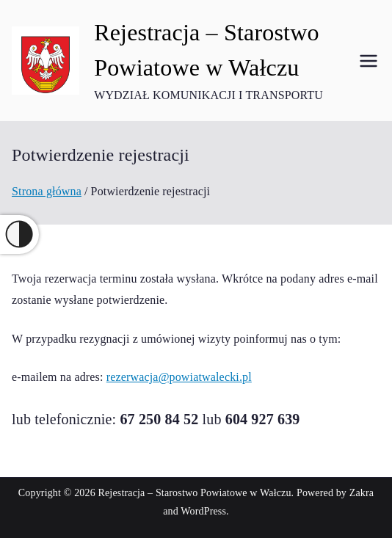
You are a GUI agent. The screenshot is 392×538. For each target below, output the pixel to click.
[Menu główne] (369, 61)
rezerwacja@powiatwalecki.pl (179, 377)
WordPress (203, 511)
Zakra (362, 493)
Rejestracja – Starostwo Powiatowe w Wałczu (195, 493)
